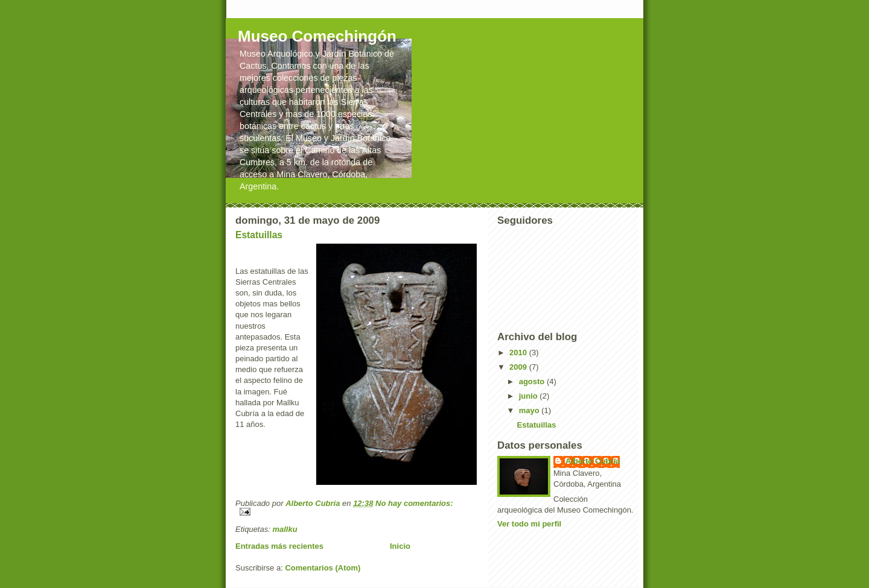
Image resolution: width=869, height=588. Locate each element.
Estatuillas (259, 235)
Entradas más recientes (279, 546)
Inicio (400, 546)
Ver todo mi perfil (529, 524)
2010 (519, 352)
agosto (533, 381)
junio (530, 396)
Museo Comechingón (317, 36)
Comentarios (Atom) (323, 568)
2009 (519, 367)
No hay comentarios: (414, 503)
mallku (285, 529)
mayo (530, 410)
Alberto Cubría (593, 461)
